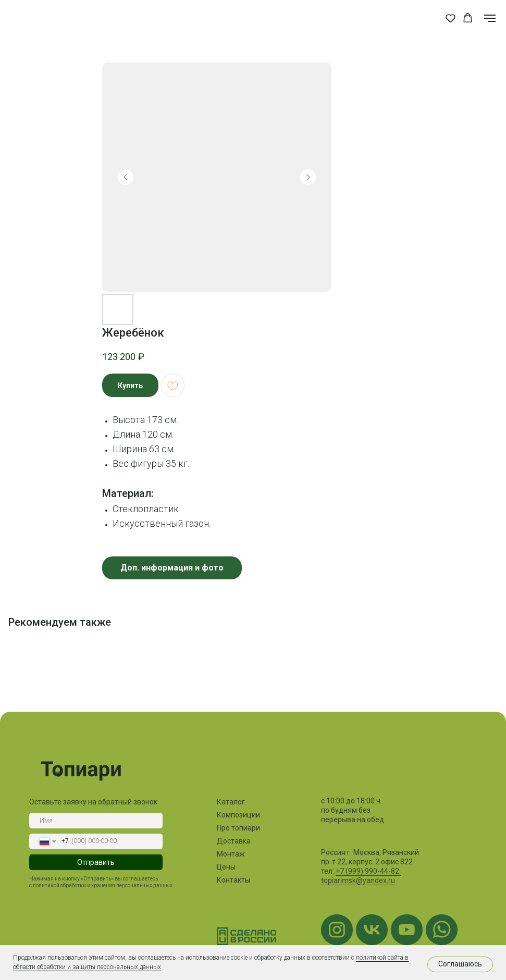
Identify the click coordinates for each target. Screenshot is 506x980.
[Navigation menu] (490, 18)
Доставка (231, 841)
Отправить (93, 862)
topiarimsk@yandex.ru (355, 880)
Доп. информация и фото (172, 568)
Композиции (236, 815)
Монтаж (228, 854)
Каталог (228, 802)
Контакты (231, 880)
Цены (224, 867)
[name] (93, 821)
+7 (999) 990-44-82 (366, 871)
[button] (451, 18)
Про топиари (236, 828)
